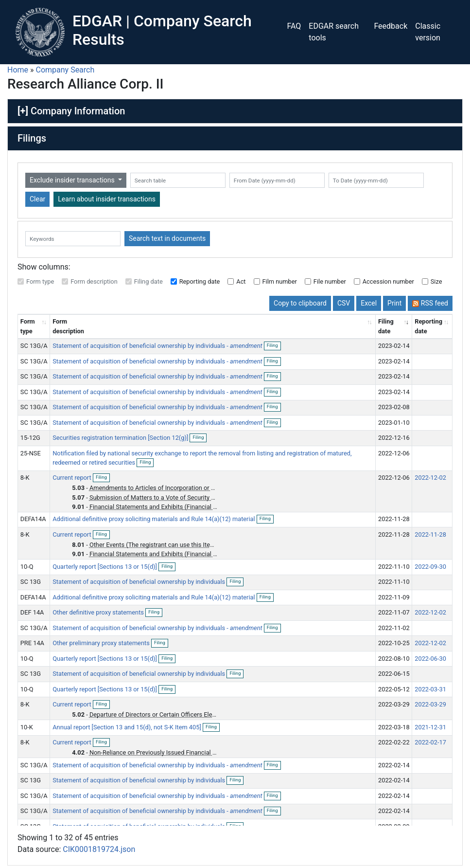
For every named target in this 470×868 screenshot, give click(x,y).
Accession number (388, 281)
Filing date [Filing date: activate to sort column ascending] (386, 326)
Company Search (65, 70)
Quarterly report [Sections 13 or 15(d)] (105, 567)
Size (436, 281)
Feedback (391, 26)
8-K (25, 478)
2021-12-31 (430, 727)
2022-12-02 (430, 478)
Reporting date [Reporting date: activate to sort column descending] (428, 326)
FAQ (294, 26)
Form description (94, 281)
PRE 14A (32, 643)
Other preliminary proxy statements (102, 643)
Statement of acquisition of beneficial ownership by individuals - (157, 346)
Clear (37, 199)
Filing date (148, 281)
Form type (40, 281)
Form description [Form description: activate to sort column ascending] (68, 326)
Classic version (428, 32)
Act (241, 281)
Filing (274, 346)
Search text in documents (167, 238)
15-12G (30, 438)
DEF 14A (32, 612)
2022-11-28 (430, 534)
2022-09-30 (430, 567)
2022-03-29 (430, 704)
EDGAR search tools (334, 32)
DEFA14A (33, 519)
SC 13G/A (34, 346)
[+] (23, 111)
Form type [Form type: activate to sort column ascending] (28, 326)
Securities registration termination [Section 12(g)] (121, 438)
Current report (73, 478)
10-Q (27, 567)
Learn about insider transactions (107, 199)
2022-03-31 (430, 689)
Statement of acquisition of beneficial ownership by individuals (139, 582)
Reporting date (200, 281)
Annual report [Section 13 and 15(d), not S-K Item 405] (128, 727)
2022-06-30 (430, 659)
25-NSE (31, 453)
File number (330, 281)
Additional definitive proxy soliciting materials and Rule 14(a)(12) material (155, 519)
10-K (27, 727)
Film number (280, 281)
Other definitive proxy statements (99, 612)
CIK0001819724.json (99, 849)
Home (18, 70)
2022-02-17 (430, 742)
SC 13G (31, 582)
